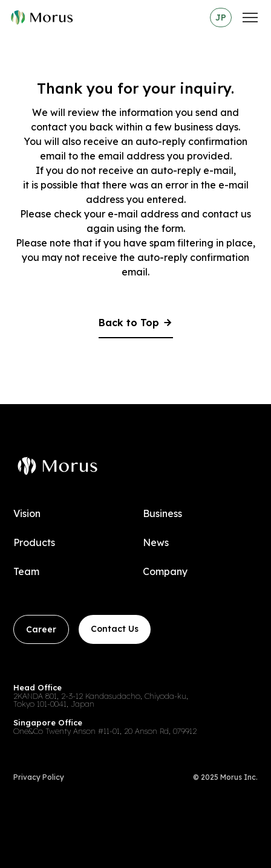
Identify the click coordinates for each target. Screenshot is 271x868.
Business (162, 513)
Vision (27, 513)
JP (221, 18)
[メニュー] (250, 18)
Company (165, 571)
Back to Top (136, 323)
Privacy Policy (39, 777)
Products (34, 542)
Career (41, 629)
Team (26, 571)
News (156, 542)
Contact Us (115, 629)
